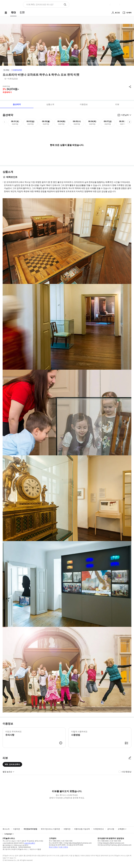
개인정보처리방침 (30, 829)
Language (8, 834)
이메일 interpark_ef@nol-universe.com (111, 843)
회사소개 (6, 829)
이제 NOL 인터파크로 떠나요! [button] (40, 5)
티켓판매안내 (99, 829)
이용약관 (16, 829)
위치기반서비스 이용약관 (50, 829)
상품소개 (50, 104)
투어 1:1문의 (53, 847)
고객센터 (121, 829)
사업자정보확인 (30, 843)
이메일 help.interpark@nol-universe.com (78, 843)
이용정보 (84, 104)
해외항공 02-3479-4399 (57, 845)
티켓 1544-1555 (67, 841)
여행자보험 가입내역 (82, 829)
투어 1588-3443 (54, 841)
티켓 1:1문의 (64, 847)
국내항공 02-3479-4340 (75, 845)
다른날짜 (125, 115)
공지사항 (111, 829)
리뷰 (117, 104)
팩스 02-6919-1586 (56, 843)
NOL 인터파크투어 (12, 764)
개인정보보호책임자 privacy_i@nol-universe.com (114, 845)
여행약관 (67, 829)
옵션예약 (17, 104)
